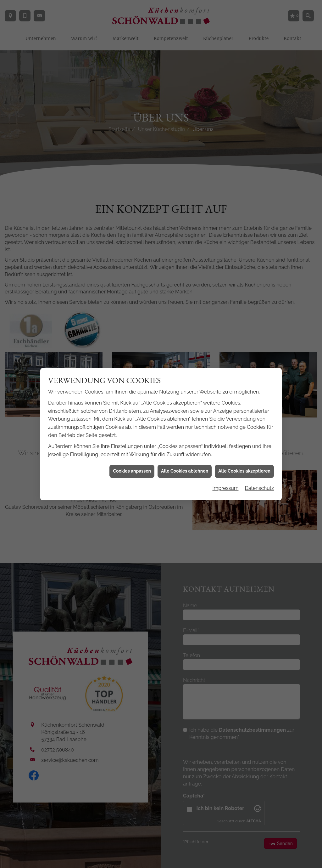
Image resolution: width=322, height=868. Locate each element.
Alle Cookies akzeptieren (244, 440)
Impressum (225, 457)
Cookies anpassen (132, 440)
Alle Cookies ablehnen (185, 440)
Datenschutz (259, 457)
